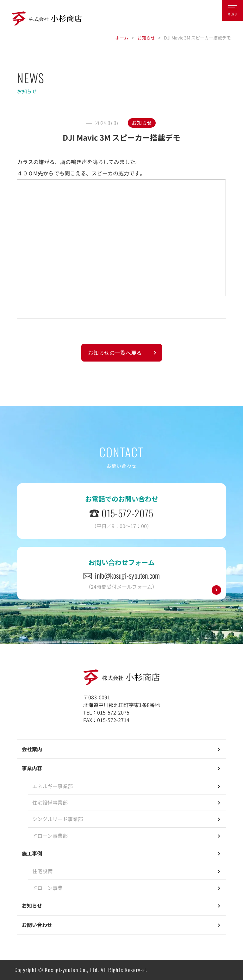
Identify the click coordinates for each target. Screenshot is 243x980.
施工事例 (32, 853)
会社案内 (32, 749)
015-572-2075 (127, 513)
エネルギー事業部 (53, 786)
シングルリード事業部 (58, 819)
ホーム (122, 38)
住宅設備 (42, 871)
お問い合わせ (37, 925)
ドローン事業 (47, 888)
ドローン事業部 (50, 836)
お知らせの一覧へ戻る (115, 353)
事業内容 (32, 768)
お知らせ (146, 38)
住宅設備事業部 (50, 802)
